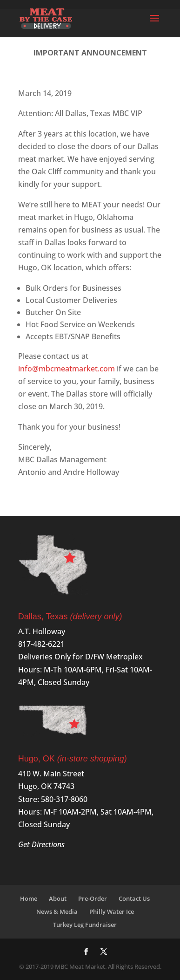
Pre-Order (93, 898)
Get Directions (41, 844)
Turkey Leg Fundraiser (85, 925)
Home (29, 898)
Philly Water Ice (112, 911)
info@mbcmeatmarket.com (67, 369)
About (58, 898)
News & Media (57, 911)
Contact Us (134, 898)
